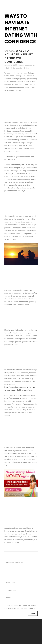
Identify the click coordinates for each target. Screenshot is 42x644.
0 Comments (17, 68)
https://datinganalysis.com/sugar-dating (20, 398)
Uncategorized (26, 65)
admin (7, 68)
